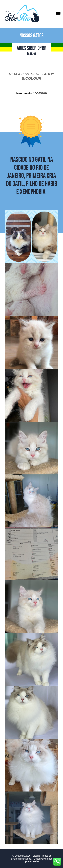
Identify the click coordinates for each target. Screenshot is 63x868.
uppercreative (32, 861)
